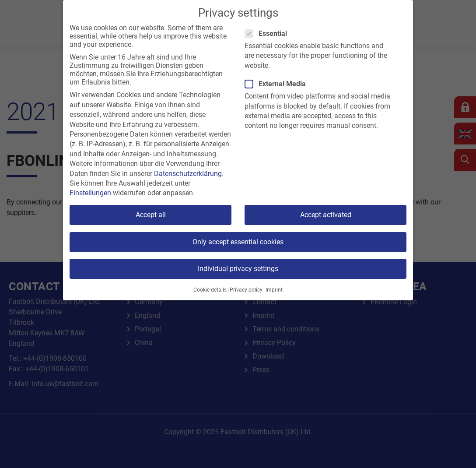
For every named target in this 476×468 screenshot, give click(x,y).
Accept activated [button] (326, 215)
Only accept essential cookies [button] (238, 242)
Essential (269, 33)
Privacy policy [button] (246, 290)
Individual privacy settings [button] (238, 269)
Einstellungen (90, 193)
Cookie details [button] (210, 290)
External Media (278, 84)
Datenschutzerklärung (188, 174)
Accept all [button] (151, 215)
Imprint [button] (274, 290)
